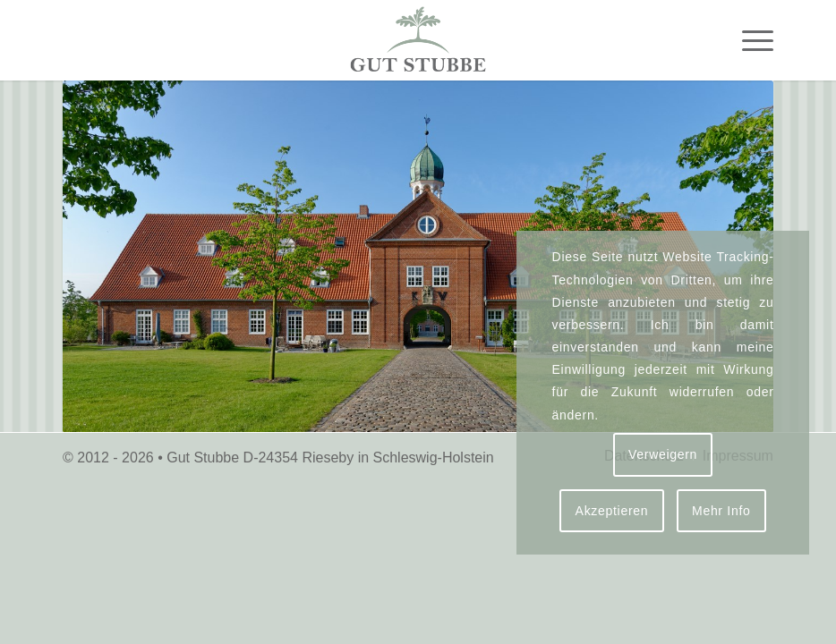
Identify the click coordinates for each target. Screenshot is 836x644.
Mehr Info (721, 511)
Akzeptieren (612, 511)
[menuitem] (749, 40)
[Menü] (749, 40)
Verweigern (663, 454)
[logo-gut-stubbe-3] (418, 40)
